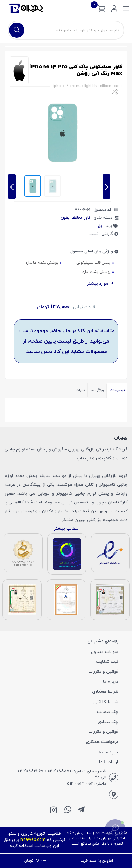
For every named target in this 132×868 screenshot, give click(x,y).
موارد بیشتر (98, 284)
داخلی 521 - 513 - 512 (87, 783)
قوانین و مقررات (103, 672)
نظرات (80, 390)
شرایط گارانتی (106, 702)
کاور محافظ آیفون (76, 218)
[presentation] (12, 186)
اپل (100, 226)
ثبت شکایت (107, 662)
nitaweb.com (33, 840)
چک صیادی (108, 722)
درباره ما (111, 681)
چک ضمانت (108, 712)
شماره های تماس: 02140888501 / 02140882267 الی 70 (62, 774)
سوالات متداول (105, 652)
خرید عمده (109, 752)
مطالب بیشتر (66, 529)
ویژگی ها (97, 390)
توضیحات (117, 390)
